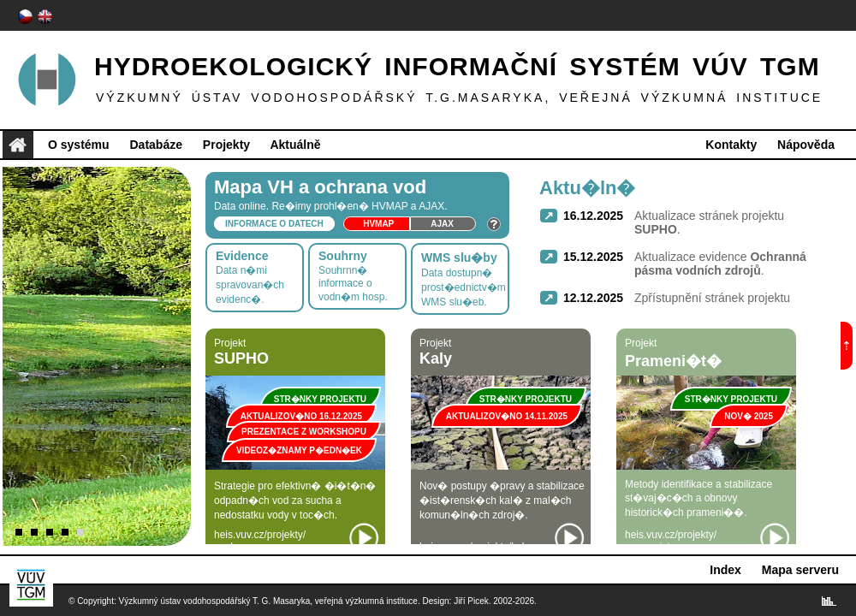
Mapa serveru (800, 570)
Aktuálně (295, 145)
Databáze (155, 145)
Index (725, 570)
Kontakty (731, 145)
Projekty (226, 145)
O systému (79, 145)
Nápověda (806, 145)
